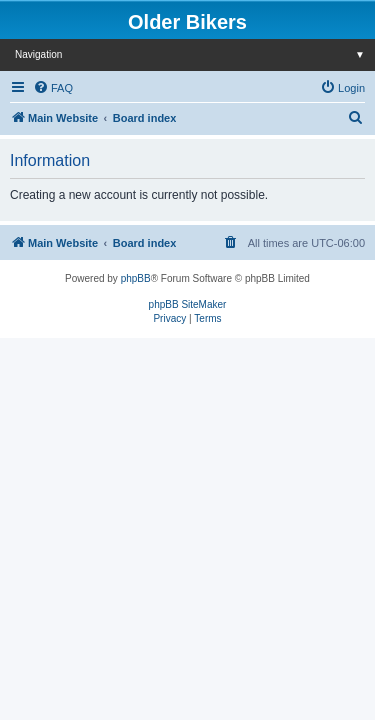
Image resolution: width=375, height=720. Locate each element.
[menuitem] (53, 88)
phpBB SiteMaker (188, 304)
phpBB (136, 278)
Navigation (195, 54)
